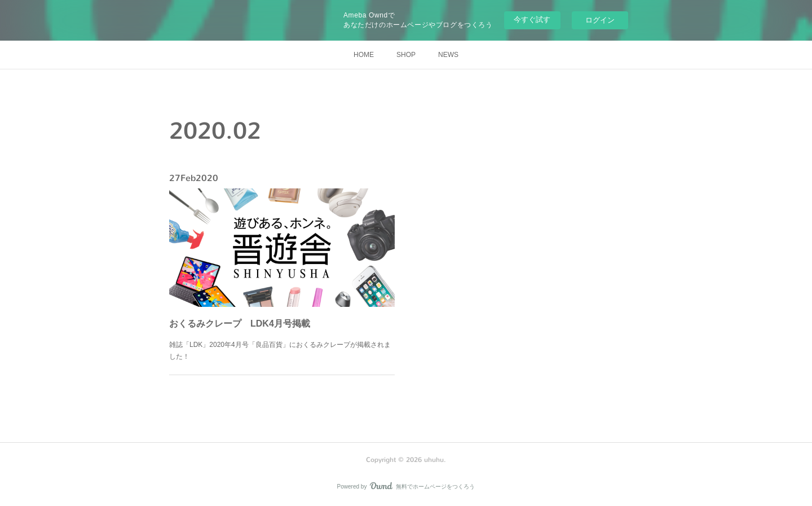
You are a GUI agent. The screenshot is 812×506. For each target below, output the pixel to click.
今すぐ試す (532, 19)
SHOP (406, 55)
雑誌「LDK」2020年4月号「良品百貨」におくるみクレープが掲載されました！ (280, 340)
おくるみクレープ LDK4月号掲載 (245, 317)
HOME (364, 55)
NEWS (448, 55)
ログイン (600, 20)
